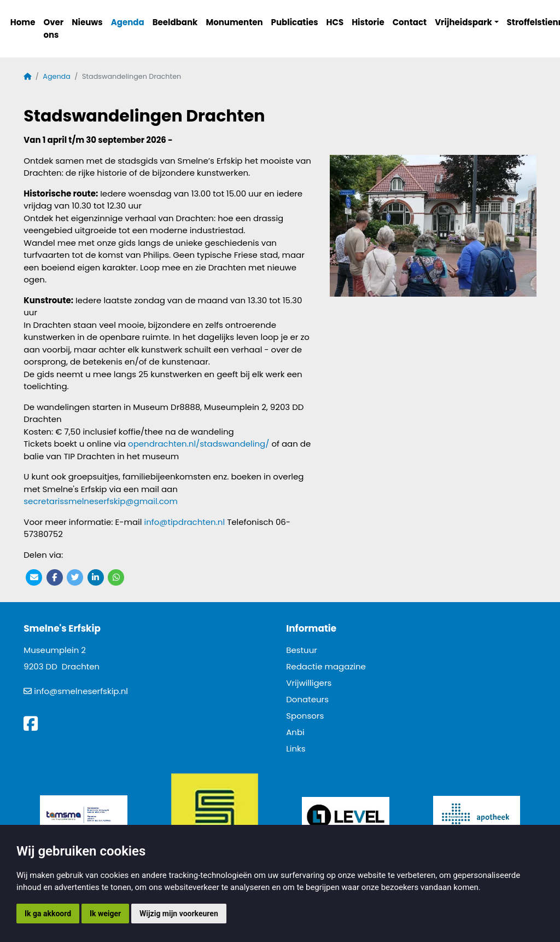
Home (23, 22)
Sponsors (305, 716)
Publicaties (295, 22)
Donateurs (307, 699)
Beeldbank (175, 22)
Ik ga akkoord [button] (48, 914)
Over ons (53, 28)
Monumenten (234, 22)
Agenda (128, 22)
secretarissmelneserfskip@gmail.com (101, 501)
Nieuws (87, 22)
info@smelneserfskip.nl (81, 691)
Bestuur (302, 650)
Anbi (295, 732)
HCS (335, 22)
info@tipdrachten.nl (184, 522)
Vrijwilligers (309, 683)
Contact (410, 22)
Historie (368, 22)
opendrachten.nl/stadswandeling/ (199, 444)
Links (296, 749)
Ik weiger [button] (105, 914)
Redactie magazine (326, 666)
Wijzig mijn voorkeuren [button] (179, 914)
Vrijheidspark (463, 22)
